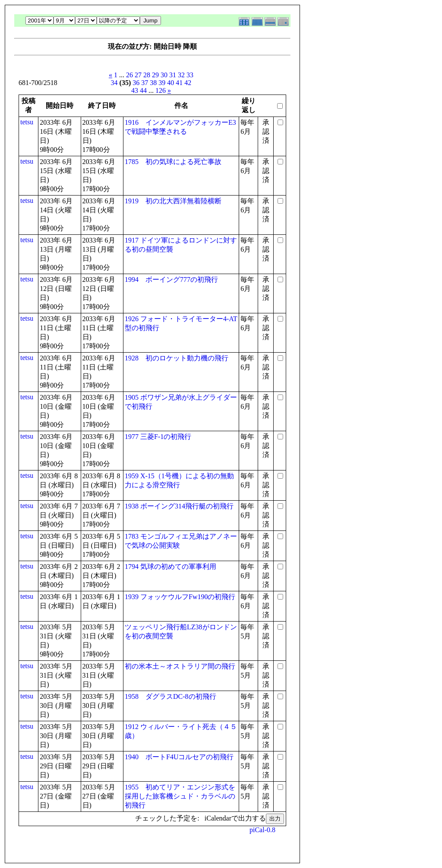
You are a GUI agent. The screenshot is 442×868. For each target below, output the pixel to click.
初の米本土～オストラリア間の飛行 (180, 666)
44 (143, 90)
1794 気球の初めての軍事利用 (170, 567)
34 (114, 83)
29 (155, 75)
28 (147, 75)
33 (190, 75)
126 (161, 90)
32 (181, 75)
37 (145, 83)
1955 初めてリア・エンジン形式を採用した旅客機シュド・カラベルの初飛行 (180, 796)
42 (188, 83)
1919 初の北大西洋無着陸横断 (173, 201)
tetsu (27, 122)
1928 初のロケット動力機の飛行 (177, 358)
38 (153, 83)
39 (162, 83)
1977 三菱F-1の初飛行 (158, 437)
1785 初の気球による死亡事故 (173, 162)
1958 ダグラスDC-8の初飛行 (170, 696)
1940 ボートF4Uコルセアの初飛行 (179, 757)
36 (136, 83)
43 (135, 90)
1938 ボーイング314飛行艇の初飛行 (179, 506)
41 (179, 83)
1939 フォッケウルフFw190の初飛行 (180, 597)
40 (170, 83)
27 (138, 75)
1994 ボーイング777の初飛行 (171, 279)
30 (164, 75)
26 (129, 75)
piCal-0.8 (262, 830)
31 (173, 75)
